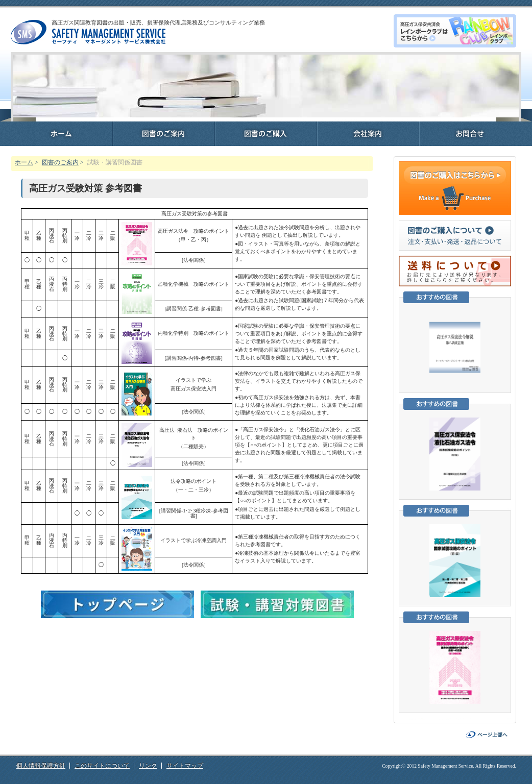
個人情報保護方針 (41, 766)
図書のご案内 (60, 162)
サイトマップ (185, 766)
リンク (148, 766)
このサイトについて (102, 766)
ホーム (24, 162)
